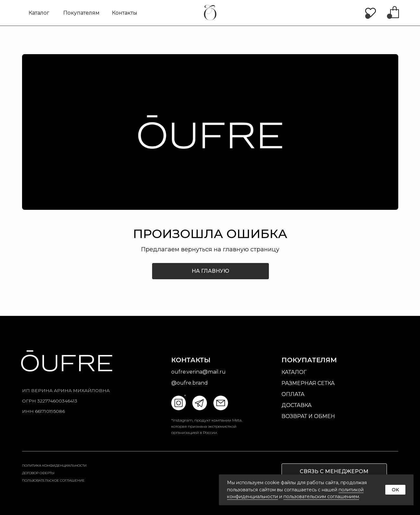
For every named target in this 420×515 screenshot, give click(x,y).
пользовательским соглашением (321, 497)
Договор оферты (38, 473)
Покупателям (81, 13)
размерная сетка (308, 383)
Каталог (39, 13)
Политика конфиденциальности (54, 466)
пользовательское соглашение (53, 480)
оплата (293, 394)
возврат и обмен (308, 416)
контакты (125, 13)
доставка (297, 405)
